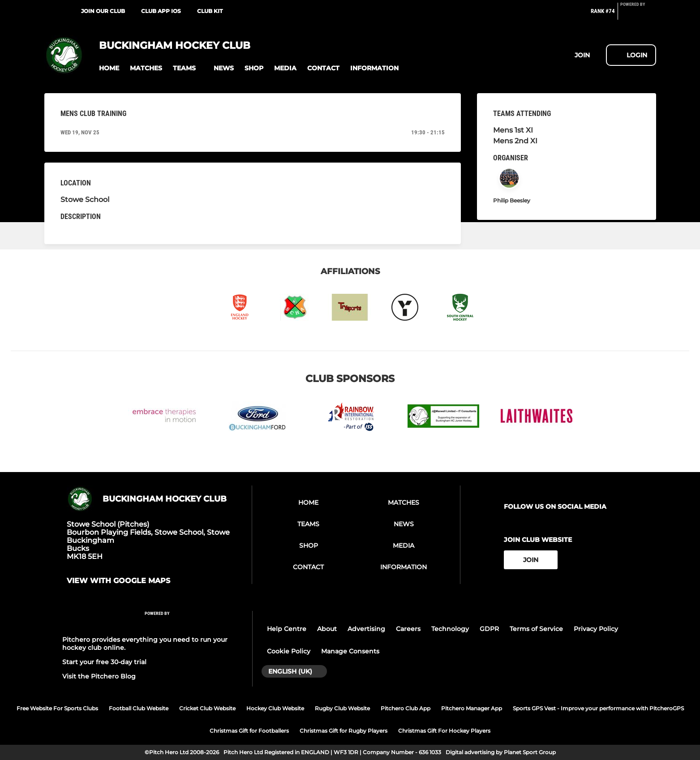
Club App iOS (161, 11)
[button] (109, 68)
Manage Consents (350, 651)
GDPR (489, 629)
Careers (408, 629)
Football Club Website (139, 708)
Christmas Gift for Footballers (249, 731)
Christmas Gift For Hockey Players (444, 731)
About (327, 629)
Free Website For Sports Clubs (57, 708)
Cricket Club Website (207, 708)
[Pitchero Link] (638, 15)
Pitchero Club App (406, 708)
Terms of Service (536, 629)
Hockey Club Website (275, 708)
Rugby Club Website (342, 708)
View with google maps (118, 581)
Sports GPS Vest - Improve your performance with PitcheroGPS (598, 708)
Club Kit (210, 11)
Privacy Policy (596, 629)
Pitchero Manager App (472, 708)
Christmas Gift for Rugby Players (344, 731)
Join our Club (103, 11)
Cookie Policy (289, 651)
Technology (450, 629)
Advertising (366, 629)
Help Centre (287, 629)
